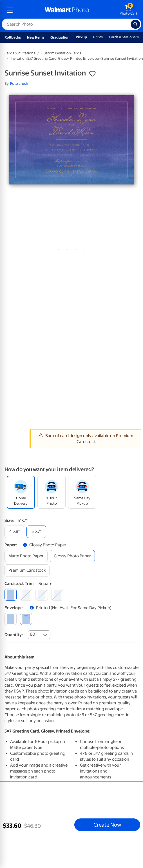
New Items (36, 37)
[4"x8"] (14, 532)
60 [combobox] (33, 634)
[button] (92, 74)
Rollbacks (13, 37)
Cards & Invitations (20, 53)
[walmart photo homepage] (67, 10)
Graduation (60, 37)
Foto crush (19, 84)
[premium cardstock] (27, 570)
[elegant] (42, 595)
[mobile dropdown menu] (10, 10)
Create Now (107, 825)
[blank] (11, 619)
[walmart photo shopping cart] (129, 10)
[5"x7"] (36, 532)
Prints (98, 37)
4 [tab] (83, 248)
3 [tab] (75, 248)
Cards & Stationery (124, 37)
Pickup (81, 37)
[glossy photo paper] (72, 556)
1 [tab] (58, 248)
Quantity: (14, 635)
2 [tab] (66, 248)
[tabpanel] (71, 140)
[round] (26, 595)
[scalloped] (57, 595)
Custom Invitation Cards (61, 53)
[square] (11, 595)
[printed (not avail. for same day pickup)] (26, 619)
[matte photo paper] (26, 556)
